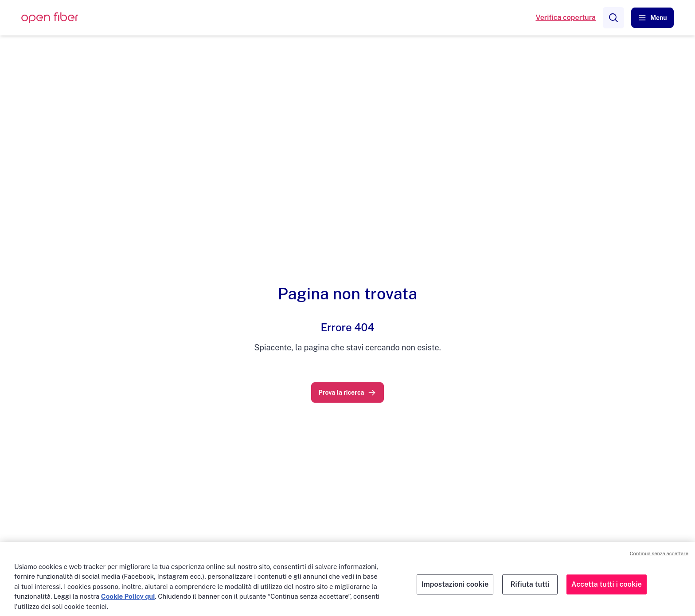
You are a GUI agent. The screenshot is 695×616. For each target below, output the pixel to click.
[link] (348, 392)
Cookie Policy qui (128, 596)
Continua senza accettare (659, 553)
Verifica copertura (566, 18)
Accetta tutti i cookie (607, 584)
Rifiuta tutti (530, 584)
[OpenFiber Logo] (50, 18)
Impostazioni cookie (455, 584)
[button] (652, 18)
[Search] (613, 18)
